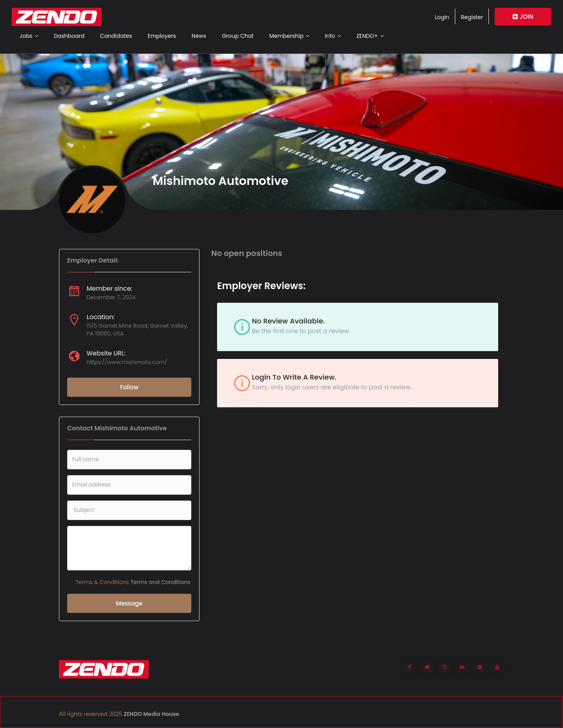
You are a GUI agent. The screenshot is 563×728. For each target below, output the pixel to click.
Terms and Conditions (160, 582)
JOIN (523, 17)
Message (129, 603)
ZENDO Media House (151, 714)
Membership (289, 36)
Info (333, 36)
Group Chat (238, 36)
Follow (129, 387)
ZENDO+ (370, 36)
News (199, 36)
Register (472, 17)
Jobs (29, 36)
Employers (162, 36)
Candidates (116, 36)
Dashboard (69, 36)
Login (442, 17)
